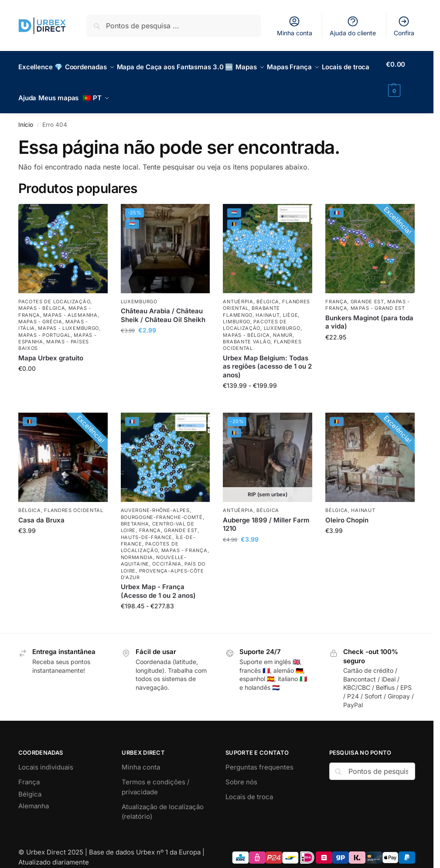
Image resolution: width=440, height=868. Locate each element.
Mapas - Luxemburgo (68, 319)
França (336, 292)
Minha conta (295, 26)
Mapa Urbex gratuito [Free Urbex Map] (51, 348)
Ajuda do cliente (353, 26)
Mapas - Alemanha (70, 305)
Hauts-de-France (147, 527)
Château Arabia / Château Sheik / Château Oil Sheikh (163, 306)
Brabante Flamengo (251, 302)
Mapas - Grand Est (378, 298)
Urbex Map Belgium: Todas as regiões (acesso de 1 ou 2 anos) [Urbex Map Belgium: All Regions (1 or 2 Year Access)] (267, 356)
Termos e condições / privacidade (155, 777)
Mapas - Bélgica (42, 298)
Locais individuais (46, 758)
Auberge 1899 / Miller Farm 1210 (266, 514)
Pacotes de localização (54, 292)
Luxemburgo (139, 292)
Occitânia (167, 554)
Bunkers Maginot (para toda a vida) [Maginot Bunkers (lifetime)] (369, 312)
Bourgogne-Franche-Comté (162, 507)
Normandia (137, 547)
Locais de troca (249, 787)
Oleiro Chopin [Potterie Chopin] (347, 510)
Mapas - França (184, 541)
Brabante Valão (247, 332)
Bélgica (268, 292)
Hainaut (268, 305)
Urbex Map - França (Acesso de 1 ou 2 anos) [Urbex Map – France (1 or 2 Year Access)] (158, 581)
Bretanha (135, 514)
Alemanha (34, 796)
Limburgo (237, 312)
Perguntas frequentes (259, 758)
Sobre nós (241, 772)
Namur (283, 325)
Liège (291, 305)
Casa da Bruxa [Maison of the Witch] (41, 510)
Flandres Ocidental (74, 501)
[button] (402, 78)
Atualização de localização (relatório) (163, 802)
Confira (404, 26)
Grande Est (367, 292)
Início (26, 115)
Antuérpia (238, 292)
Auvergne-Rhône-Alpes (155, 501)
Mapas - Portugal (44, 325)
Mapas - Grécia (40, 312)
